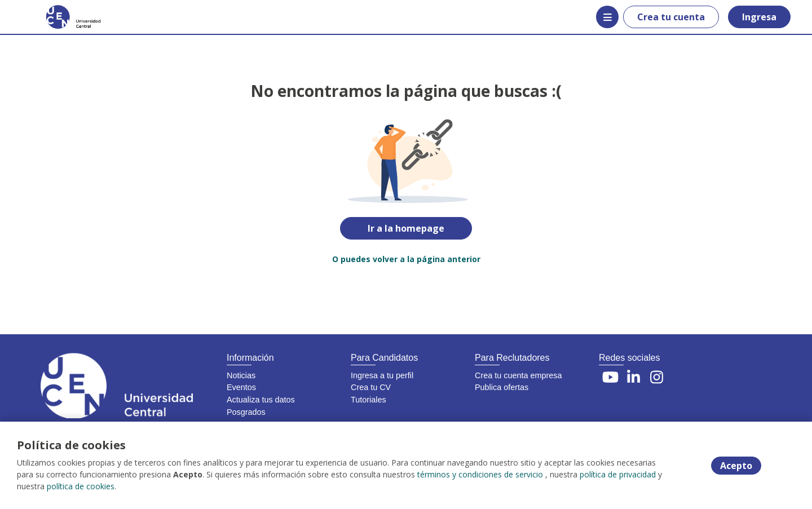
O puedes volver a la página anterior (406, 259)
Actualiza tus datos (261, 400)
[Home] (65, 17)
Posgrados (246, 412)
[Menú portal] (607, 17)
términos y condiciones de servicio (480, 474)
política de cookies (81, 486)
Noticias (241, 375)
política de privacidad (618, 474)
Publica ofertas (502, 387)
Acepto (736, 466)
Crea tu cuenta (671, 17)
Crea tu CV (371, 387)
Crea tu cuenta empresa (518, 375)
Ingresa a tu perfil (382, 375)
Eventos (241, 387)
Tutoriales (369, 400)
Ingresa (759, 17)
